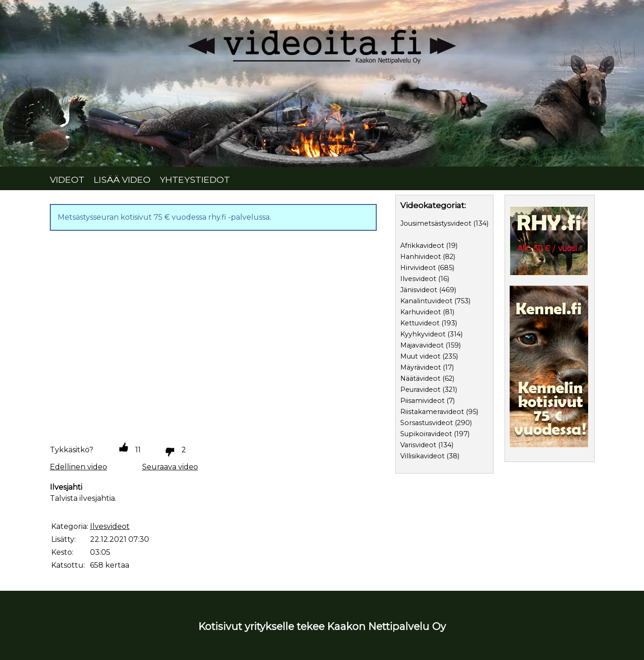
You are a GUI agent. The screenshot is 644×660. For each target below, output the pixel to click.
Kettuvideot (420, 323)
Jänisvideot (419, 290)
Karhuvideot (421, 312)
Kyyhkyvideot (423, 334)
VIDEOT (67, 180)
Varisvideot (418, 445)
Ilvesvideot (418, 279)
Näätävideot (420, 378)
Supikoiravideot (426, 434)
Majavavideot (422, 345)
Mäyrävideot (421, 367)
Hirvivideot (418, 268)
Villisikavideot (422, 456)
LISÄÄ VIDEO (122, 180)
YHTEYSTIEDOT (195, 180)
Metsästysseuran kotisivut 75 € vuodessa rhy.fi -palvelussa (164, 217)
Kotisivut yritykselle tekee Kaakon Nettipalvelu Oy (322, 626)
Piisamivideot (422, 401)
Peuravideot (420, 390)
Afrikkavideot (422, 246)
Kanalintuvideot (426, 301)
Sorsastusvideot (427, 423)
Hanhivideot (421, 257)
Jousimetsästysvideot (436, 223)
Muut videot (420, 356)
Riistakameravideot (432, 412)
